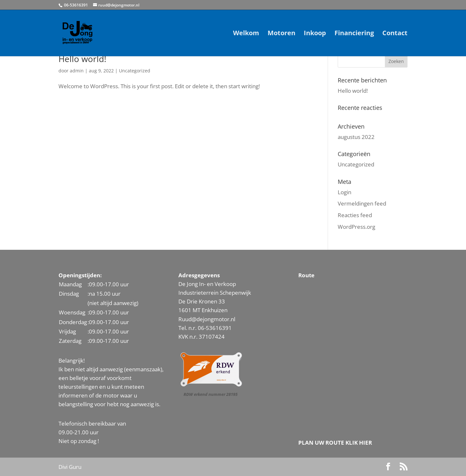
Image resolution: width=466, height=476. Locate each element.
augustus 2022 (356, 137)
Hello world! (82, 59)
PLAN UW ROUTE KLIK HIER (335, 443)
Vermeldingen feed (362, 203)
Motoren (281, 34)
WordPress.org (356, 227)
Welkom (246, 34)
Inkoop (315, 34)
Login (344, 192)
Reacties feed (355, 215)
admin (77, 71)
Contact (395, 34)
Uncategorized (135, 71)
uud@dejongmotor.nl (209, 319)
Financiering (354, 34)
